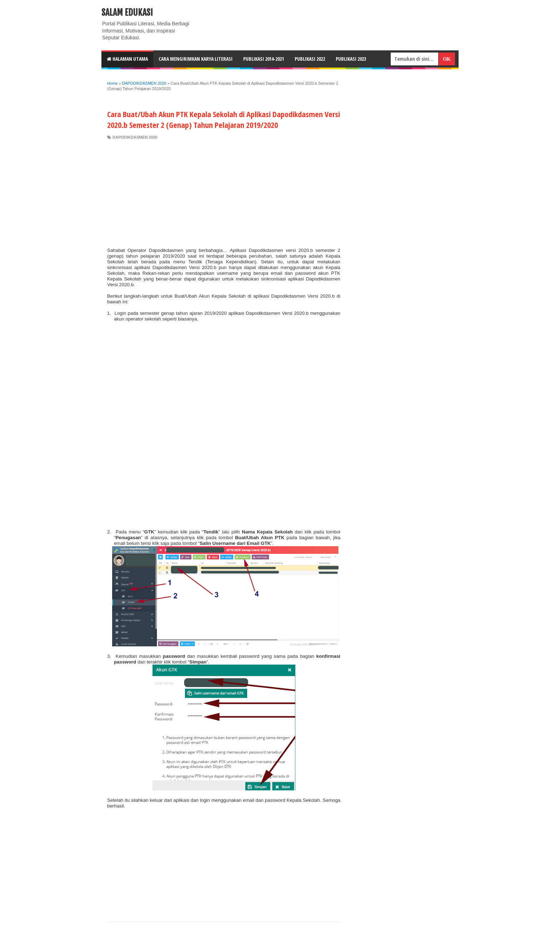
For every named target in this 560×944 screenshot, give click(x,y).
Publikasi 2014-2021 (264, 59)
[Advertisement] (224, 194)
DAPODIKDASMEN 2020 (135, 137)
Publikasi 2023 (351, 59)
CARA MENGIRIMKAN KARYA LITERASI (196, 59)
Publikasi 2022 (310, 59)
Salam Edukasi (127, 13)
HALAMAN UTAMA (127, 59)
